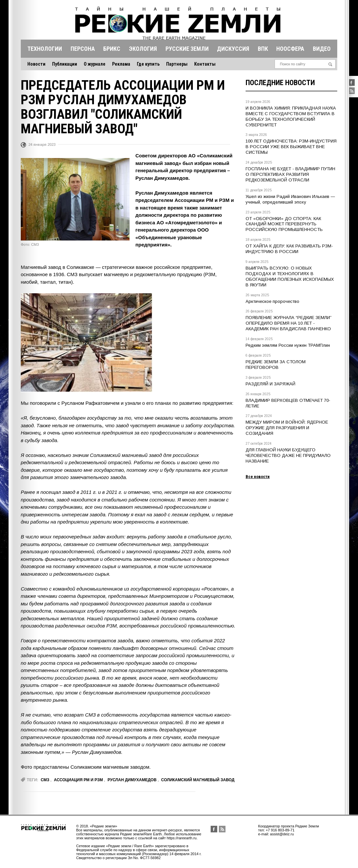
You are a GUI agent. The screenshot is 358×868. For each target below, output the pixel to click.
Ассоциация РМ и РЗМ (79, 780)
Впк (263, 49)
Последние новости (280, 83)
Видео (322, 49)
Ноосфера (290, 49)
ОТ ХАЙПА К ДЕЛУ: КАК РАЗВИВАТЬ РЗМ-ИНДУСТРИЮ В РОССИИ (289, 249)
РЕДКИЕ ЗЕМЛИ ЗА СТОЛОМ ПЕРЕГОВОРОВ (276, 365)
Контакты (205, 64)
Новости (36, 64)
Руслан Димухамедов (132, 780)
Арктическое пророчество (272, 301)
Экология (143, 49)
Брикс (112, 49)
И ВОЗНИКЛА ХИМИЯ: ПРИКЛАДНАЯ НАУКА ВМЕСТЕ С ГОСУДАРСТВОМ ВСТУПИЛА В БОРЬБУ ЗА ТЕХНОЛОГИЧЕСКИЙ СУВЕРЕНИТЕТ (291, 116)
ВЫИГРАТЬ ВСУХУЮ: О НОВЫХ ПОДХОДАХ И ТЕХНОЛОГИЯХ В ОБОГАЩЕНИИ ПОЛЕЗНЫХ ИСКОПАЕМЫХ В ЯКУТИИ (290, 276)
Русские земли (187, 49)
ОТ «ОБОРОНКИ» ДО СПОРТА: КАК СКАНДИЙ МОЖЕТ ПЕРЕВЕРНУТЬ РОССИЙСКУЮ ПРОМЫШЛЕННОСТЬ (284, 224)
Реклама (121, 64)
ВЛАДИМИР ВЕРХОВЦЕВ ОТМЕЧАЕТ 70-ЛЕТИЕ (288, 403)
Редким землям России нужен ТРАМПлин (288, 345)
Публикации (65, 64)
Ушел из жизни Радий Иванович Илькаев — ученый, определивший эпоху (290, 199)
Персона (83, 49)
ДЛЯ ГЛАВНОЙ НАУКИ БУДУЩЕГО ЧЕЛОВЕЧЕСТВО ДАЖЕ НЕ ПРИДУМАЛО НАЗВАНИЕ (288, 455)
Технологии (45, 49)
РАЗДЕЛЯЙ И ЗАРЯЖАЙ (270, 384)
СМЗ (45, 780)
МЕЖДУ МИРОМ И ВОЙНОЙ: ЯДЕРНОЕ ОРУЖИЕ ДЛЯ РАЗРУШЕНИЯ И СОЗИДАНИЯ (287, 428)
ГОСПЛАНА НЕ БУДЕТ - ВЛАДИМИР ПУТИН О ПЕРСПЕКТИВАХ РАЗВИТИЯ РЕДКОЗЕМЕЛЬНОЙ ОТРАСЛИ (290, 174)
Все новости (258, 477)
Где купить (148, 64)
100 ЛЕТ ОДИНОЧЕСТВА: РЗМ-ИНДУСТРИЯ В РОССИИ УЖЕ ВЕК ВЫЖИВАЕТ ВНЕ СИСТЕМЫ (291, 147)
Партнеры (177, 64)
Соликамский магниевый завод (198, 780)
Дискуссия (233, 49)
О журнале (95, 64)
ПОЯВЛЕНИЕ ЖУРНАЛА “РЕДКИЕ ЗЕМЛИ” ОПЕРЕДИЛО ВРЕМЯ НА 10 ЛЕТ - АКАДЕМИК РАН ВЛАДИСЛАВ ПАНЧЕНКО (289, 323)
